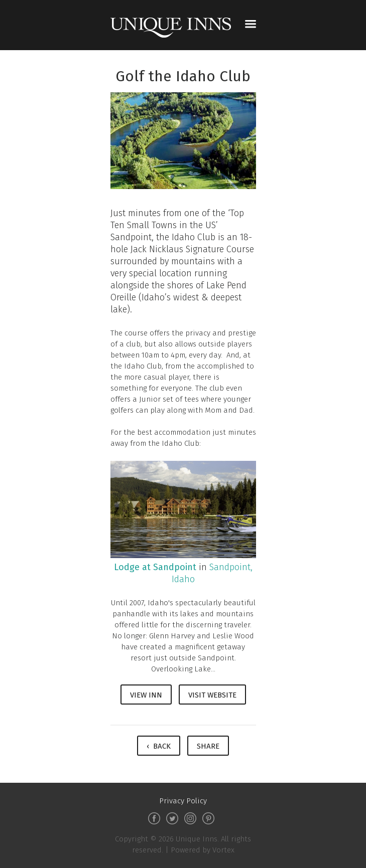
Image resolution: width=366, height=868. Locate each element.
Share (208, 746)
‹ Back (159, 746)
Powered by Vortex (203, 850)
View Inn (146, 695)
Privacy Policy (183, 801)
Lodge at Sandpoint (155, 567)
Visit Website (212, 695)
